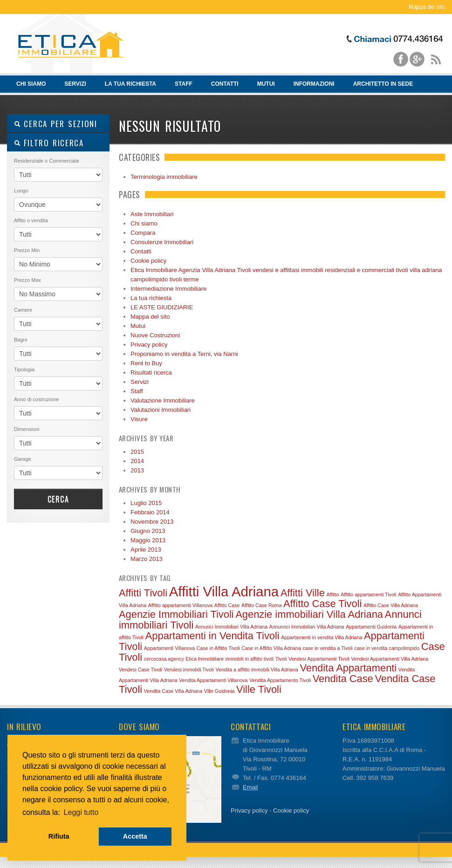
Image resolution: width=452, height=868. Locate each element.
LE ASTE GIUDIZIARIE (162, 307)
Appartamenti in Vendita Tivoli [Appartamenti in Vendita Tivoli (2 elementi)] (212, 636)
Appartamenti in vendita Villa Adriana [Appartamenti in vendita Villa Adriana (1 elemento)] (322, 637)
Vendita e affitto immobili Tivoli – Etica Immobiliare (72, 45)
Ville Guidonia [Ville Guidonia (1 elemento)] (219, 691)
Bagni (21, 340)
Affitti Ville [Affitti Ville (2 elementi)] (303, 593)
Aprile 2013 (146, 550)
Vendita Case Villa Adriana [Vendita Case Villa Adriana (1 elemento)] (173, 691)
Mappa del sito (427, 7)
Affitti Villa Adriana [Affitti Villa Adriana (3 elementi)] (224, 591)
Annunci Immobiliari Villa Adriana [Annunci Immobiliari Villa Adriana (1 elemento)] (231, 627)
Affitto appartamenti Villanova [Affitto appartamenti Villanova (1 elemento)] (180, 605)
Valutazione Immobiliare (163, 400)
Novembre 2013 (152, 522)
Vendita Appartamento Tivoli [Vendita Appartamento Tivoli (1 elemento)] (280, 680)
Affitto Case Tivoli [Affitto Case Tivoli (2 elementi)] (322, 604)
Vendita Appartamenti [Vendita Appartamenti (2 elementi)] (348, 668)
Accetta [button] (135, 836)
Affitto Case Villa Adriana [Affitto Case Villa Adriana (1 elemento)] (391, 605)
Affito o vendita (31, 220)
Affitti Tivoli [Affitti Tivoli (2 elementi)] (143, 593)
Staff (184, 84)
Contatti (225, 84)
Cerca (58, 499)
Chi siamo (30, 87)
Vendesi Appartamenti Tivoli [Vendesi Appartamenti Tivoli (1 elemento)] (319, 659)
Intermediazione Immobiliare (168, 289)
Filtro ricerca (49, 143)
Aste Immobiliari (152, 214)
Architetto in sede (383, 84)
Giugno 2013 (148, 531)
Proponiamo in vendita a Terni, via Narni (184, 354)
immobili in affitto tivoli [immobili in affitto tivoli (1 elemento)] (250, 659)
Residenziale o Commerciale (47, 161)
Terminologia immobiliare (164, 177)
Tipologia (24, 369)
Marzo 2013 (147, 559)
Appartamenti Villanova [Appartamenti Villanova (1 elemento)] (169, 648)
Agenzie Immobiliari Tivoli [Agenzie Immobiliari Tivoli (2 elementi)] (176, 614)
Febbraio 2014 (150, 512)
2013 (137, 470)
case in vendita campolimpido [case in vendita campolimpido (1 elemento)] (387, 648)
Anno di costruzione (37, 399)
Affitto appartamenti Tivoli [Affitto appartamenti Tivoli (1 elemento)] (368, 595)
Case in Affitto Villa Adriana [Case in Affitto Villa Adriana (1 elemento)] (271, 648)
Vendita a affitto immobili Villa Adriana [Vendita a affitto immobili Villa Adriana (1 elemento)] (257, 670)
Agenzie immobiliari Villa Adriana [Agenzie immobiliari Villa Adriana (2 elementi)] (309, 614)
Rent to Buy (146, 363)
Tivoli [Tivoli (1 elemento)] (281, 659)
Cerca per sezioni (56, 124)
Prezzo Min (27, 250)
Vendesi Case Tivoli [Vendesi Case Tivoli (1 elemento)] (140, 670)
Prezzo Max (27, 280)
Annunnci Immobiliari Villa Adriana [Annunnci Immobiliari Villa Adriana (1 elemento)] (307, 627)
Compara (143, 233)
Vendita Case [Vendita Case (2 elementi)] (343, 679)
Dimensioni (27, 429)
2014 (137, 461)
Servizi (75, 84)
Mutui (266, 84)
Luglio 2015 (146, 503)
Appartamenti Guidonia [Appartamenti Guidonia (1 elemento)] (371, 627)
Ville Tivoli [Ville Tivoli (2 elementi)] (259, 689)
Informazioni (314, 84)
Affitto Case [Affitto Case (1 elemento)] (227, 605)
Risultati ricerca (151, 372)
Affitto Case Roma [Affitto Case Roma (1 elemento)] (261, 605)
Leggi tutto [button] (81, 812)
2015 (137, 452)
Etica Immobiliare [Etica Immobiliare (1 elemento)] (205, 659)
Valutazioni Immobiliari (161, 410)
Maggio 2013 (148, 540)
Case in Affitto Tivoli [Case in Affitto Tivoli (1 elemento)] (218, 648)
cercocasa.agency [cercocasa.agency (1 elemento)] (164, 659)
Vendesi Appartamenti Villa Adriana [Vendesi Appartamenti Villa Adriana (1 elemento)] (390, 659)
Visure (139, 419)
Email (250, 787)
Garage (23, 459)
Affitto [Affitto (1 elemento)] (332, 595)
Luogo (21, 191)
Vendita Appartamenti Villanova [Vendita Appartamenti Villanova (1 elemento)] (213, 680)
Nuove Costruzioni (155, 335)
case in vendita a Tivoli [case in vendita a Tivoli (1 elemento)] (327, 648)
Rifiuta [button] (59, 836)
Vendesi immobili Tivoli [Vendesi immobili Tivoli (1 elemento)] (189, 670)
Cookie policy (148, 261)
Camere (23, 310)
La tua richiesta (130, 84)
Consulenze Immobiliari (162, 242)
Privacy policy (149, 345)
